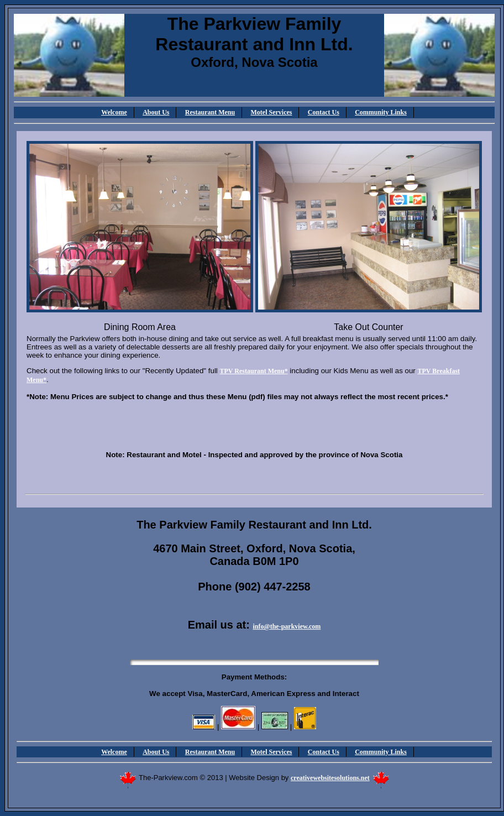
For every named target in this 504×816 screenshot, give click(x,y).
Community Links (381, 112)
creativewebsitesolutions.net (330, 778)
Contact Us (324, 112)
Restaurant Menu (210, 112)
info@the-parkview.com (287, 626)
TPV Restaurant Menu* (254, 371)
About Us (156, 112)
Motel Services (272, 112)
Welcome (114, 112)
